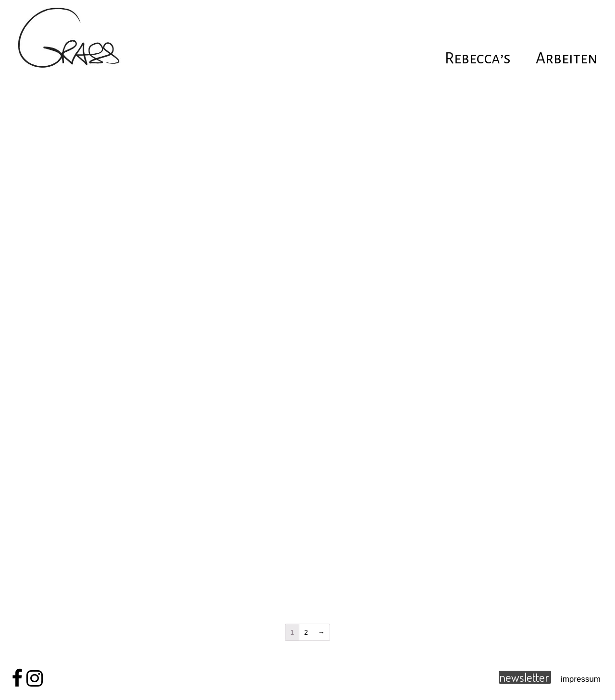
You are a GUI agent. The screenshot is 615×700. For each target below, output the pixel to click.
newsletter (524, 677)
